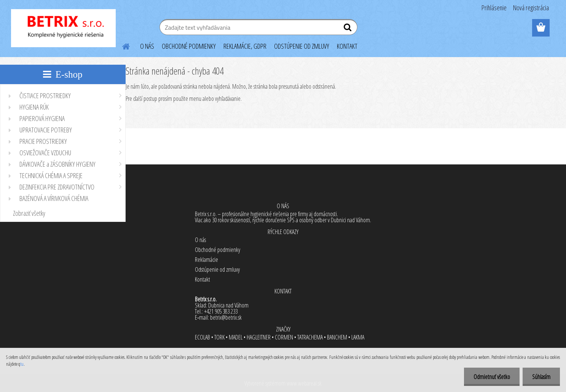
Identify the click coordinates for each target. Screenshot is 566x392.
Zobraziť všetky (29, 213)
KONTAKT (347, 46)
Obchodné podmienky (218, 250)
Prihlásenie (494, 8)
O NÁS (147, 46)
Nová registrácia (531, 8)
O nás (200, 240)
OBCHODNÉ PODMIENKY (189, 46)
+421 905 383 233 (221, 311)
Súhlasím (541, 377)
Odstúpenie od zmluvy (217, 269)
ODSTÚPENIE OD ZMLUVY (302, 46)
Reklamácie (206, 260)
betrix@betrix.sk (226, 317)
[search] (348, 29)
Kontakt (202, 279)
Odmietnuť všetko (492, 377)
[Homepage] (122, 45)
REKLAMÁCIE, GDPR (245, 46)
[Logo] (63, 28)
